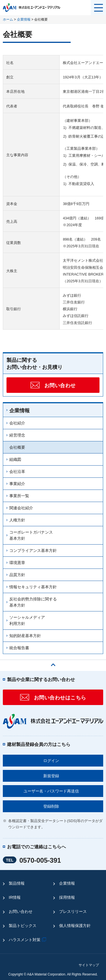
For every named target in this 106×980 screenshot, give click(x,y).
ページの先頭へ (53, 663)
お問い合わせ (21, 911)
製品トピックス (23, 926)
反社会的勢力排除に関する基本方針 (33, 602)
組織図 (15, 459)
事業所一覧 (19, 496)
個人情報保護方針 (75, 926)
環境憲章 (17, 563)
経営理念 (17, 435)
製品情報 (17, 883)
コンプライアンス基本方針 (33, 550)
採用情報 (67, 897)
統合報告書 (19, 648)
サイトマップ (89, 965)
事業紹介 (17, 484)
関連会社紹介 (21, 508)
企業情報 (24, 19)
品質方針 (17, 575)
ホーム (8, 19)
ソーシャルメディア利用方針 (27, 620)
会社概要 (17, 447)
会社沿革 (17, 472)
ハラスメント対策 (28, 940)
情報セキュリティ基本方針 (33, 587)
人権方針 (17, 520)
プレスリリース (73, 911)
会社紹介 (17, 423)
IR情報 (15, 897)
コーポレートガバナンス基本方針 (31, 535)
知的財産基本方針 (25, 636)
